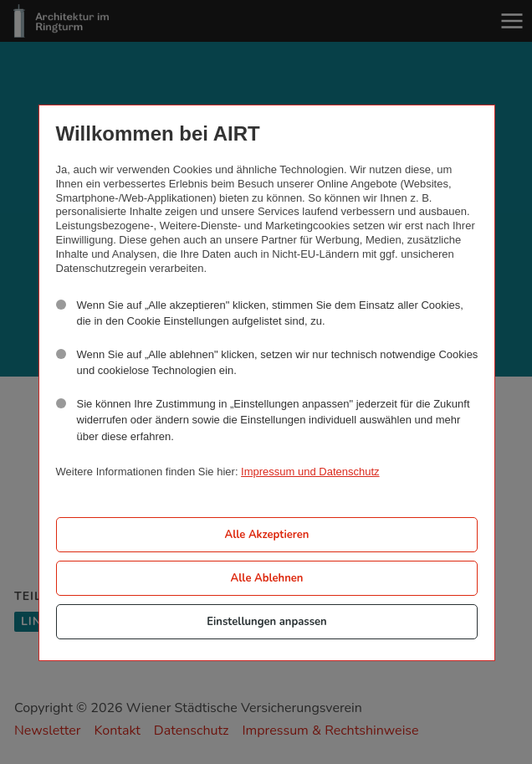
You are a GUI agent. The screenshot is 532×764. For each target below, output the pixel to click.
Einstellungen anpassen (266, 622)
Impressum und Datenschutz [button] (310, 472)
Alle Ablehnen (267, 578)
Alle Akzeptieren (266, 535)
